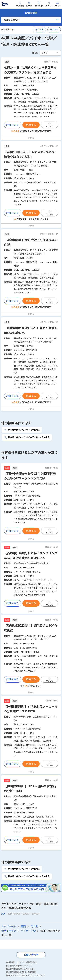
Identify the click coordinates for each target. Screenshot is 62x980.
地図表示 (54, 29)
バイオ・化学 (28, 931)
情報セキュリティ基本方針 (18, 975)
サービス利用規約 (27, 962)
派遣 (3, 914)
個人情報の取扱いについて (18, 966)
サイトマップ (39, 975)
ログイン (49, 4)
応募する (31, 125)
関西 (23, 926)
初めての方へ (39, 4)
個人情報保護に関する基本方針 (20, 969)
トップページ (9, 926)
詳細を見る (12, 125)
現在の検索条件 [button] (11, 20)
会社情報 (10, 962)
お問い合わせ (31, 955)
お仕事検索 (20, 4)
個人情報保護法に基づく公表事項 (21, 972)
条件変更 (40, 29)
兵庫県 (34, 926)
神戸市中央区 (9, 931)
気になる (29, 4)
